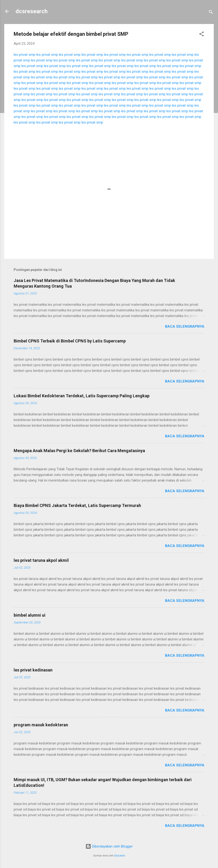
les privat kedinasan (33, 670)
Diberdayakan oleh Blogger (109, 846)
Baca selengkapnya (185, 326)
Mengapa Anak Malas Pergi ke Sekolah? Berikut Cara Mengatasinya (79, 451)
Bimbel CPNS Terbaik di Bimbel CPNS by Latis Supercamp (70, 341)
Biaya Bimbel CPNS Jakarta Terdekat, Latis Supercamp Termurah (77, 505)
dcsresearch (32, 11)
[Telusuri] (211, 13)
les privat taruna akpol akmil (41, 560)
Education (120, 856)
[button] (202, 35)
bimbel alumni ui (30, 615)
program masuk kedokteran (41, 725)
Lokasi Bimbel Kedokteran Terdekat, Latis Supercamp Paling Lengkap (82, 396)
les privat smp (24, 55)
